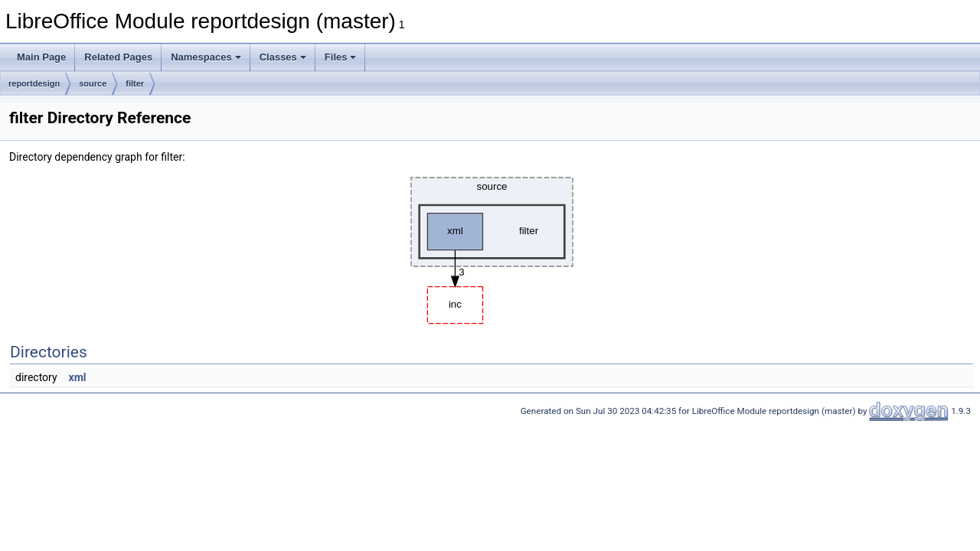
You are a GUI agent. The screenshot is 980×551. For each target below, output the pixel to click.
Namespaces (206, 57)
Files (341, 57)
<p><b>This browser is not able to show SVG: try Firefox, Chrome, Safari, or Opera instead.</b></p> (492, 246)
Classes (283, 57)
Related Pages (118, 57)
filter (135, 83)
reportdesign (34, 83)
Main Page (41, 57)
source (93, 83)
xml (78, 377)
